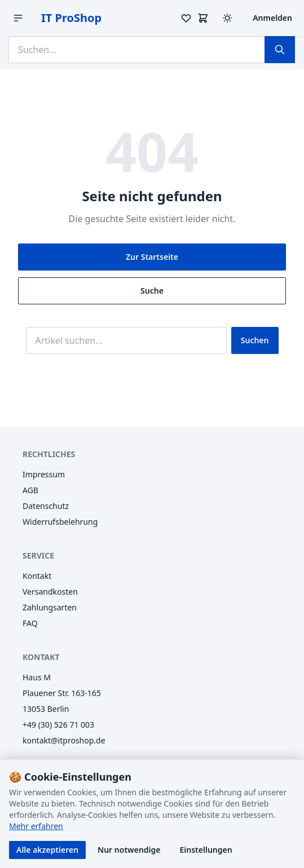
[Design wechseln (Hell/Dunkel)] (227, 18)
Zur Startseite (152, 257)
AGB (30, 490)
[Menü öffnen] (18, 18)
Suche (152, 291)
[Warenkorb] (203, 18)
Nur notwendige (129, 850)
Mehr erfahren (36, 826)
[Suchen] (280, 50)
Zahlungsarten (50, 607)
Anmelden (272, 18)
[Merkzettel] (186, 18)
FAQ (30, 623)
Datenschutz (46, 506)
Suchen (255, 340)
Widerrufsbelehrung (60, 522)
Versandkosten (50, 592)
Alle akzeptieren (47, 850)
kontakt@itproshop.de (64, 740)
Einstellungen (206, 850)
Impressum (44, 474)
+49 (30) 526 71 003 (58, 725)
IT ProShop (71, 18)
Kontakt (37, 576)
